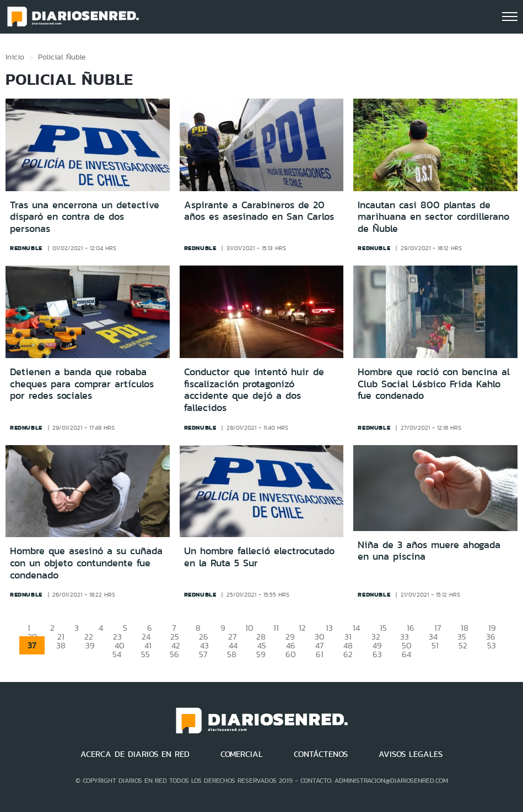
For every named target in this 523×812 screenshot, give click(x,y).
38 (61, 645)
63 (377, 654)
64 (406, 654)
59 (261, 654)
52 (463, 645)
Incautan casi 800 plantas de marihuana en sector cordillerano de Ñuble (433, 217)
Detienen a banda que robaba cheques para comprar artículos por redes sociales (82, 384)
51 (435, 645)
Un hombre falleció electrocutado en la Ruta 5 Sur (259, 557)
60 (291, 654)
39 (90, 645)
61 (320, 654)
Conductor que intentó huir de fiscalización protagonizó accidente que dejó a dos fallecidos (254, 390)
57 (203, 654)
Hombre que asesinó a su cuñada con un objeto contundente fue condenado (86, 563)
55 (145, 654)
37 (32, 645)
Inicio (15, 57)
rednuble (26, 248)
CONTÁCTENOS (321, 754)
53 (492, 645)
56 (174, 654)
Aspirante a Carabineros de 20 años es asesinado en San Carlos (259, 211)
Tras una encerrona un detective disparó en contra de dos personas (85, 217)
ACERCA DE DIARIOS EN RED (135, 754)
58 (232, 654)
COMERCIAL (242, 754)
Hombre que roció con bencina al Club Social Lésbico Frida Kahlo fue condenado (434, 384)
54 (117, 654)
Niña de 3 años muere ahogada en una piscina (429, 551)
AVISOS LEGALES (411, 754)
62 (348, 654)
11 (276, 628)
